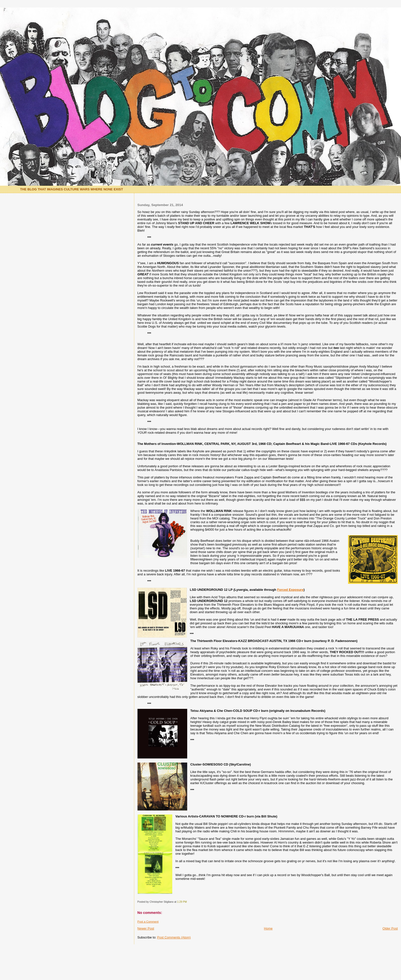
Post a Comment (148, 922)
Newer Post (146, 928)
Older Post (390, 928)
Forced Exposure (290, 590)
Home (268, 928)
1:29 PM (182, 902)
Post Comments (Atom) (174, 937)
